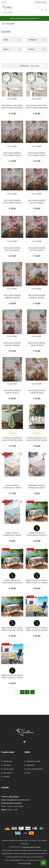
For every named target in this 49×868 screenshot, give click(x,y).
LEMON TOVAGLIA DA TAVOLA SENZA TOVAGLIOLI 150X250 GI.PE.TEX (12, 583)
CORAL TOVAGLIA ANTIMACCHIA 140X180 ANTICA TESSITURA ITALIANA (12, 535)
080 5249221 (14, 797)
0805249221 (42, 2)
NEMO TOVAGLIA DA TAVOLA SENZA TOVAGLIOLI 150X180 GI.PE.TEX (37, 583)
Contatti (6, 777)
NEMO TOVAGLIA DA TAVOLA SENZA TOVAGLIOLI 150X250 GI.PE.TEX (12, 630)
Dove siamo (8, 773)
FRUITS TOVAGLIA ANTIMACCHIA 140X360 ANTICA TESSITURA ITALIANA (12, 488)
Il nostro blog (8, 769)
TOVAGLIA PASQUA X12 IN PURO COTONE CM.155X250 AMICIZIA (37, 440)
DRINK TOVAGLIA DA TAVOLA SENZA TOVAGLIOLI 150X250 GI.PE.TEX (12, 678)
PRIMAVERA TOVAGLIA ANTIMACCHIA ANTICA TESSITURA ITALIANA (37, 488)
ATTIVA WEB (27, 863)
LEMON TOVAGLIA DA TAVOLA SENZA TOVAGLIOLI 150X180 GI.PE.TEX (37, 535)
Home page (8, 761)
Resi (28, 773)
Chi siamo (7, 765)
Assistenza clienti (33, 761)
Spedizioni (31, 765)
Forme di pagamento (35, 769)
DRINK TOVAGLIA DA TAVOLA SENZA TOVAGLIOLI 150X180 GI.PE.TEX (37, 630)
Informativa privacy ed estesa (31, 847)
